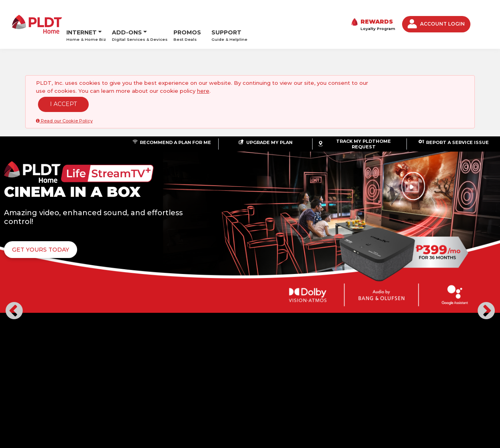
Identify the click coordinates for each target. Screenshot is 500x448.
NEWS (64, 380)
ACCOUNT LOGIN (436, 15)
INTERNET (82, 12)
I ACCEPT (63, 86)
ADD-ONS (127, 12)
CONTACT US (213, 380)
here (203, 73)
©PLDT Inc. (41, 396)
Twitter (439, 386)
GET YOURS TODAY (172, 232)
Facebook (420, 386)
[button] (14, 216)
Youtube (476, 386)
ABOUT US (38, 380)
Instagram (457, 386)
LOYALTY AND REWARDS (109, 380)
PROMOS (187, 15)
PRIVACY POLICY (257, 380)
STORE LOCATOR (168, 380)
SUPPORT (229, 15)
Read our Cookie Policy (64, 103)
